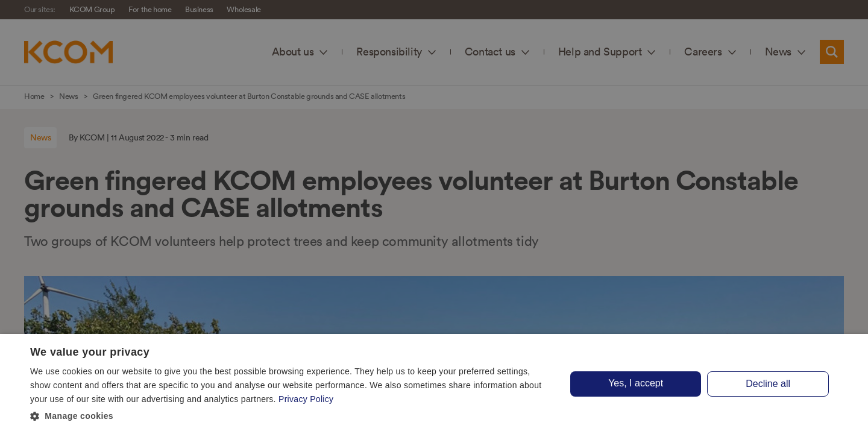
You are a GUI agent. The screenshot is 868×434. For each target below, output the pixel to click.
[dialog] (434, 384)
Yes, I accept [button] (636, 383)
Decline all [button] (768, 384)
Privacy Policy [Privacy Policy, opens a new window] (306, 399)
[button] (291, 417)
